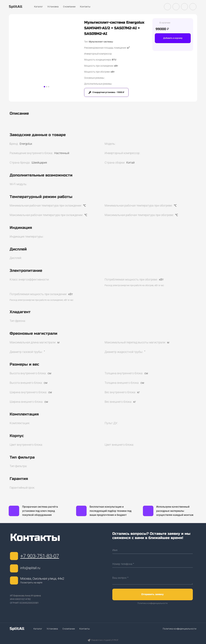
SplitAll (17, 629)
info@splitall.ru (30, 568)
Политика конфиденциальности (152, 603)
